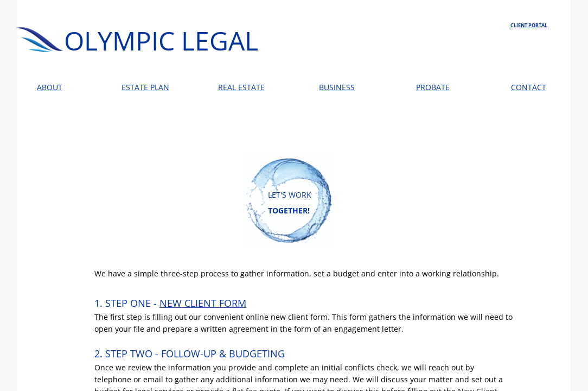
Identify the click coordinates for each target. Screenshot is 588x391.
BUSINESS (337, 87)
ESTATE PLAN (145, 87)
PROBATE (433, 87)
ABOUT (50, 87)
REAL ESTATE (241, 87)
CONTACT (529, 87)
